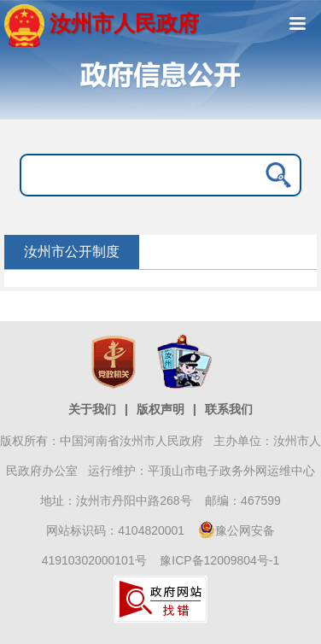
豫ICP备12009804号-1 (219, 560)
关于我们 (92, 409)
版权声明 (160, 409)
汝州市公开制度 (72, 252)
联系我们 (229, 409)
